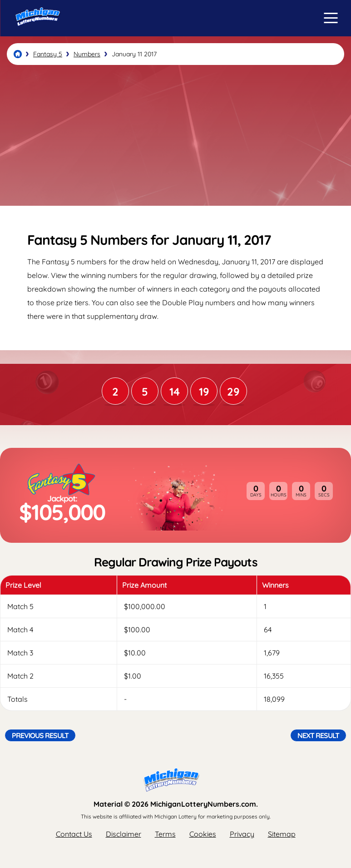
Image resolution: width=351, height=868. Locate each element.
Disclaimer (124, 834)
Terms (165, 834)
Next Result (318, 735)
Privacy (242, 834)
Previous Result (40, 735)
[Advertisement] (175, 135)
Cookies (203, 834)
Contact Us (74, 834)
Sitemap (282, 834)
